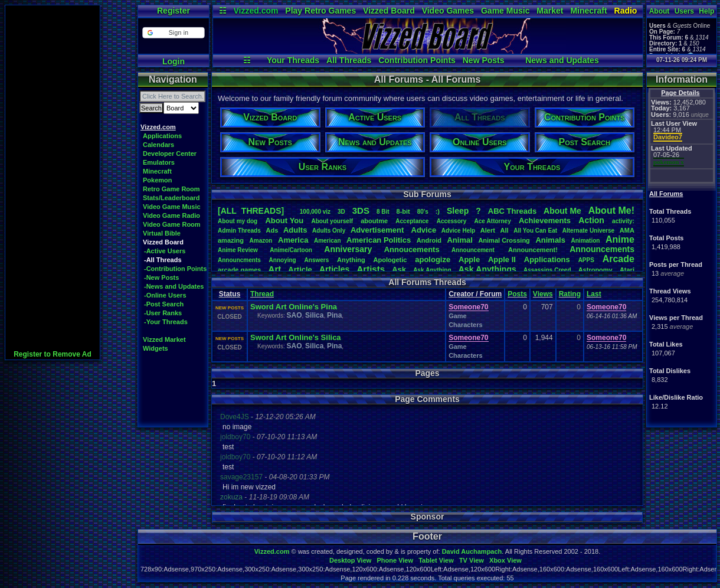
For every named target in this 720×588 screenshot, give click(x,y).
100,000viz (315, 212)
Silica (314, 315)
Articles (334, 269)
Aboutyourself (332, 221)
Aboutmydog (238, 221)
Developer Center (170, 153)
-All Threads (163, 260)
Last (594, 294)
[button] (173, 33)
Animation (586, 241)
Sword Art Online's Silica (296, 337)
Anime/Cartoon (291, 250)
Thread (262, 294)
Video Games (448, 11)
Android (429, 240)
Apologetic (390, 260)
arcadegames (239, 270)
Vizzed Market (164, 339)
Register (174, 11)
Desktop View (350, 560)
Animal (459, 240)
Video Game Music (172, 207)
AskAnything (432, 270)
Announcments (239, 260)
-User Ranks (163, 313)
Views (543, 294)
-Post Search (164, 304)
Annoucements (412, 249)
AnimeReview (238, 250)
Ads (272, 230)
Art (275, 269)
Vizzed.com (256, 11)
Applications (162, 136)
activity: (623, 221)
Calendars (158, 145)
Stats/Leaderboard (171, 198)
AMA (627, 230)
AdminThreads (239, 231)
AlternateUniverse (588, 231)
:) (438, 211)
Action (591, 220)
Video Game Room (172, 224)
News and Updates (562, 60)
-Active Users (165, 251)
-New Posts (161, 277)
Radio (626, 11)
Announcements (602, 249)
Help (706, 11)
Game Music (505, 11)
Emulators (159, 162)
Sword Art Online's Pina (294, 307)
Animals (550, 240)
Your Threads (293, 60)
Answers (317, 260)
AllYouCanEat (535, 231)
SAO (294, 315)
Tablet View (436, 560)
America (293, 240)
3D (341, 212)
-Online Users (165, 295)
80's (423, 212)
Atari (627, 270)
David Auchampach (472, 551)
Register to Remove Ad (53, 354)
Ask (399, 269)
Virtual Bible (162, 233)
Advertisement (378, 230)
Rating (570, 294)
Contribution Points (417, 60)
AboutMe (562, 211)
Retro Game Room (171, 189)
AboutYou (284, 220)
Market (550, 11)
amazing (231, 240)
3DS (361, 210)
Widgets (156, 348)
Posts (517, 294)
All (505, 230)
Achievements (545, 220)
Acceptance (412, 221)
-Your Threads (166, 322)
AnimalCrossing (504, 240)
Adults (295, 230)
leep (458, 211)
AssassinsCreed (547, 270)
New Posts (484, 60)
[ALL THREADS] (251, 211)
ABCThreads (512, 211)
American (328, 241)
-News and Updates (174, 286)
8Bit (383, 212)
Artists (371, 269)
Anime (620, 239)
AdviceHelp (458, 231)
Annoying (283, 260)
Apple (469, 259)
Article (300, 269)
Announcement (474, 250)
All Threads (349, 60)
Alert (488, 230)
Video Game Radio (171, 215)
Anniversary (348, 249)
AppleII (502, 259)
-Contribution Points (175, 269)
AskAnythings (487, 269)
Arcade (618, 259)
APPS (586, 260)
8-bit (403, 211)
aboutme (374, 221)
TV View (472, 560)
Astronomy (595, 270)
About (660, 11)
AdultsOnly (329, 231)
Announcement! (533, 250)
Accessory (452, 221)
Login (174, 61)
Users (684, 11)
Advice (424, 230)
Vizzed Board (389, 11)
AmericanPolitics (379, 240)
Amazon (261, 241)
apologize (433, 259)
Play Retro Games (320, 11)
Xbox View (505, 560)
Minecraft (588, 11)
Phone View (395, 560)
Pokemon (158, 180)
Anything (351, 260)
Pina (334, 315)
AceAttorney (492, 221)
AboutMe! (611, 210)
